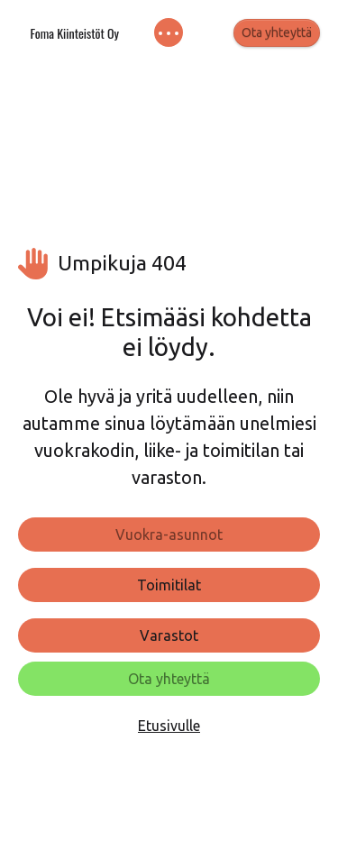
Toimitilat (169, 585)
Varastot (169, 635)
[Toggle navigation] (169, 33)
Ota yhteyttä (277, 32)
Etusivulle (169, 726)
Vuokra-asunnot (169, 535)
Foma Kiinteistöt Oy (74, 33)
